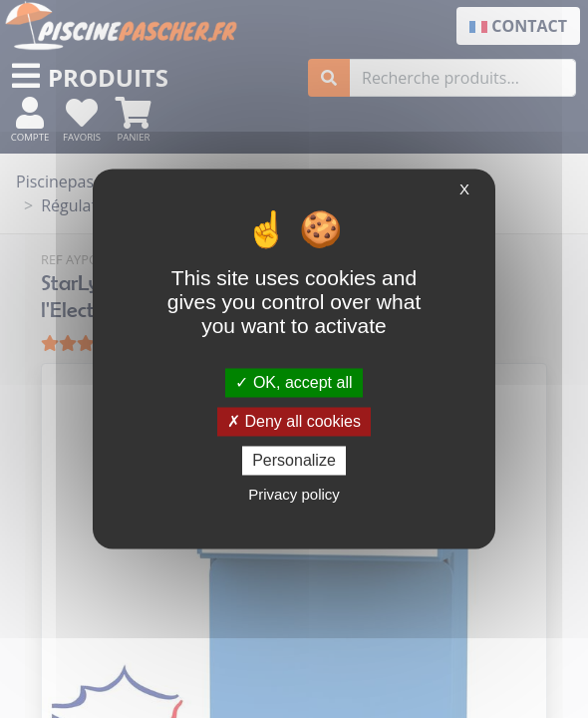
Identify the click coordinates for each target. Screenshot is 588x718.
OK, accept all (294, 382)
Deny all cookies (294, 421)
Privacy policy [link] (294, 495)
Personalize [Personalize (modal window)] (294, 460)
